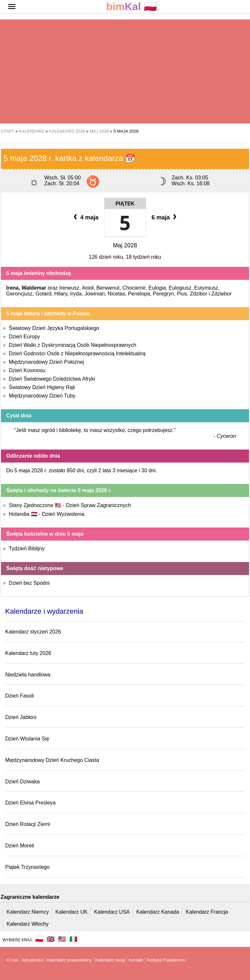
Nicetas (116, 294)
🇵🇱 (132, 7)
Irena (12, 288)
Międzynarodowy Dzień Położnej (46, 362)
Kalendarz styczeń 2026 (33, 632)
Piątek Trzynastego (27, 867)
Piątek (125, 204)
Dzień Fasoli (20, 696)
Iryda (76, 294)
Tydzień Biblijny (27, 549)
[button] (12, 7)
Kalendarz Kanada (158, 912)
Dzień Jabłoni (21, 717)
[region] (125, 72)
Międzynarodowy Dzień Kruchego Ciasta (52, 760)
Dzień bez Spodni (29, 583)
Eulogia (157, 288)
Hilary (61, 294)
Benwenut (108, 288)
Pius (182, 294)
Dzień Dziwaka (22, 782)
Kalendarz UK (71, 912)
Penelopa (139, 294)
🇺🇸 (62, 939)
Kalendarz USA (112, 912)
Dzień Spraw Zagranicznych (98, 505)
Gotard (43, 294)
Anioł (88, 288)
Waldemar (34, 288)
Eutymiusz (206, 288)
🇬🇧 (51, 939)
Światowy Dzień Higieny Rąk (42, 387)
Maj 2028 (125, 245)
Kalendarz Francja (207, 912)
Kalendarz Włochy (28, 924)
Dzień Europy (24, 337)
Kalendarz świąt (110, 960)
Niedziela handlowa (28, 675)
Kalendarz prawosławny (69, 960)
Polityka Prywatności (166, 960)
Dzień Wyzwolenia (63, 514)
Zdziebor (221, 294)
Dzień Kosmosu (27, 370)
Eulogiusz (180, 288)
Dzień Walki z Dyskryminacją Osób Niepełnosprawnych (73, 345)
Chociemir (134, 288)
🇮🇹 (73, 939)
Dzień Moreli (20, 846)
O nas (13, 960)
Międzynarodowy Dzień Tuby (42, 396)
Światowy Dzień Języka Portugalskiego (54, 328)
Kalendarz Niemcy (28, 912)
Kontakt (136, 960)
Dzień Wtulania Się (27, 739)
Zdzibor (198, 294)
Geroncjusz (19, 294)
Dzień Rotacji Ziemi (28, 824)
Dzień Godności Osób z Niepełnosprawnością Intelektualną (77, 353)
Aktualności (33, 960)
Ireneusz (69, 288)
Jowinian (95, 294)
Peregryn (164, 294)
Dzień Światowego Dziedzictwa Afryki (52, 379)
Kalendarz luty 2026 (28, 653)
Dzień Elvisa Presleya (30, 803)
